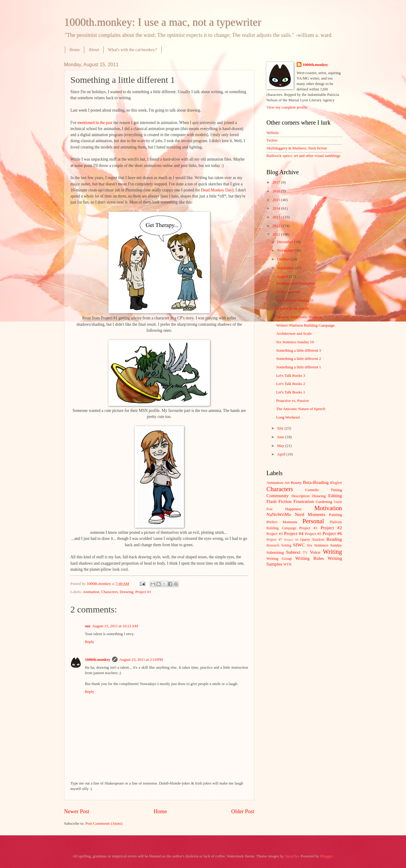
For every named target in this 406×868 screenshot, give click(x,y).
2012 (277, 226)
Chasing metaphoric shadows (299, 317)
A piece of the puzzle (293, 308)
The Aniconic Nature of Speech (301, 409)
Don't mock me (288, 292)
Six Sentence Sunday (324, 545)
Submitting (275, 553)
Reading (334, 539)
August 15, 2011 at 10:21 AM (115, 626)
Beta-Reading (316, 482)
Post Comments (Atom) (104, 824)
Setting (286, 545)
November (286, 250)
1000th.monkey (98, 660)
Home (75, 50)
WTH (287, 565)
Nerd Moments (310, 514)
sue (88, 626)
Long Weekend (288, 417)
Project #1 (143, 592)
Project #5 (313, 534)
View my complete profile (287, 107)
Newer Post (77, 811)
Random (318, 540)
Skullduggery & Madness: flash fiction (297, 148)
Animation (91, 592)
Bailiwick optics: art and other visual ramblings (303, 156)
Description (301, 496)
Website (273, 133)
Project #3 (275, 534)
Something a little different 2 (299, 359)
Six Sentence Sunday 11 (295, 300)
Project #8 (291, 540)
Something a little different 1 (299, 367)
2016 (277, 191)
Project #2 (331, 528)
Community (278, 496)
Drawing (126, 592)
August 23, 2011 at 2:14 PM (141, 660)
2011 (277, 234)
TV (305, 553)
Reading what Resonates (295, 283)
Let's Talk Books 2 (291, 384)
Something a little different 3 (299, 351)
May (281, 446)
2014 (277, 208)
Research (273, 545)
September (286, 268)
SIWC (299, 545)
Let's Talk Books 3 (291, 376)
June (281, 437)
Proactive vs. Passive (292, 401)
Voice (315, 552)
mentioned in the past (95, 123)
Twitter (272, 140)
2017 (277, 182)
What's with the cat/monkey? (132, 50)
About (94, 50)
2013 (277, 217)
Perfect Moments (282, 522)
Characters (110, 592)
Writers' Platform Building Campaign (305, 325)
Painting (335, 515)
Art (287, 483)
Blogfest (336, 483)
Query (305, 540)
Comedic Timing (324, 490)
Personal (313, 521)
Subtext (293, 552)
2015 (277, 200)
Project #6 (332, 533)
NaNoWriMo (279, 514)
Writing (332, 552)
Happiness (293, 509)
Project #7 (274, 540)
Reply (90, 642)
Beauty (296, 483)
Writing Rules (310, 558)
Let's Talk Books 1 (291, 392)
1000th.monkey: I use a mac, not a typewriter (163, 22)
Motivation (328, 508)
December (285, 242)
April (282, 454)
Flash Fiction (279, 501)
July (281, 428)
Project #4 (294, 533)
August (283, 276)
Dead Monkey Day (216, 190)
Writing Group (279, 559)
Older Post (243, 811)
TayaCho (292, 856)
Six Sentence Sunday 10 (295, 342)
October (284, 259)
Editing (335, 496)
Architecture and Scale (294, 334)
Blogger (326, 856)
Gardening (324, 502)
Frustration (304, 501)
